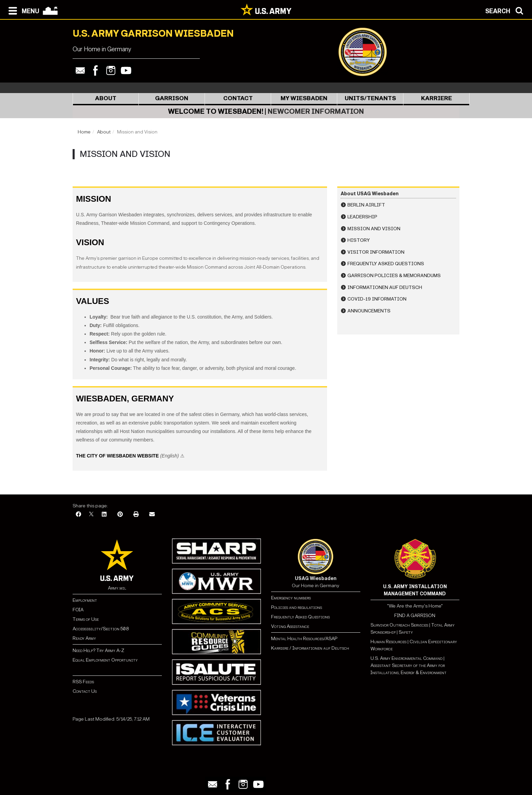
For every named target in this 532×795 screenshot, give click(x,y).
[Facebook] (78, 515)
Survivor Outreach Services (399, 625)
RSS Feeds (83, 682)
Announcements (369, 311)
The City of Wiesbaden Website (117, 456)
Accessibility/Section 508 (101, 629)
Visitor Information (376, 252)
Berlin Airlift (366, 205)
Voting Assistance (290, 626)
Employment (85, 600)
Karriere (436, 98)
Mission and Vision (374, 229)
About (106, 98)
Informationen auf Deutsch (385, 287)
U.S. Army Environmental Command (406, 658)
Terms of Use (86, 619)
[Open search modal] (506, 10)
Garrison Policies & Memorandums (394, 276)
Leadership (362, 217)
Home (84, 132)
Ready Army (84, 638)
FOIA (78, 610)
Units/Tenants (370, 98)
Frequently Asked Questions (386, 264)
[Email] (152, 515)
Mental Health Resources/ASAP (304, 639)
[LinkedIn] (104, 515)
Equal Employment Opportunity (105, 660)
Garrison (172, 98)
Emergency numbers (291, 598)
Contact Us (85, 691)
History (359, 240)
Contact (238, 98)
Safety (406, 632)
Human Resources (388, 642)
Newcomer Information (316, 111)
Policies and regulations (297, 607)
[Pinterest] (120, 515)
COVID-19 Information (377, 299)
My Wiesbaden (304, 98)
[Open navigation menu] (22, 10)
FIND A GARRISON (415, 616)
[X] (91, 515)
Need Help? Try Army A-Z (98, 651)
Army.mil (117, 588)
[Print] (136, 515)
